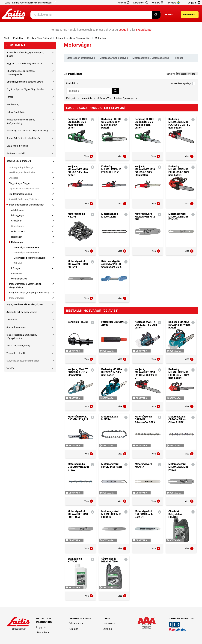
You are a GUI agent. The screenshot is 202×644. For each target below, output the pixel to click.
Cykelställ (13, 178)
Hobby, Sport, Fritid (16, 112)
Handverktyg (13, 104)
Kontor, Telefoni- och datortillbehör (23, 138)
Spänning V (103, 98)
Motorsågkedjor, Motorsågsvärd (30, 258)
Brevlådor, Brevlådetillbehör (22, 172)
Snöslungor (17, 274)
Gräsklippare (17, 226)
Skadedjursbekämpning (20, 194)
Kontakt (158, 3)
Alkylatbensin (18, 210)
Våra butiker (76, 624)
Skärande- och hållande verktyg (22, 312)
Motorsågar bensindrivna (26, 253)
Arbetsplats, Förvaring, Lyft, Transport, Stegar (25, 54)
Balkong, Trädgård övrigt (21, 167)
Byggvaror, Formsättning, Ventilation (24, 63)
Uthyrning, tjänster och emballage (23, 361)
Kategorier (71, 98)
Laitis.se (107, 629)
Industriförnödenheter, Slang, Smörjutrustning (21, 121)
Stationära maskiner (16, 327)
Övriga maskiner (19, 279)
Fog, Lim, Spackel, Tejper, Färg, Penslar (25, 89)
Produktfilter (72, 83)
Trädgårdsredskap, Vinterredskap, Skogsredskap (25, 286)
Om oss (124, 3)
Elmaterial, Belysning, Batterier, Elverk (25, 82)
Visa (89, 156)
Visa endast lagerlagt (183, 83)
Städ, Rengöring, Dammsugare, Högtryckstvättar (22, 337)
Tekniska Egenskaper (124, 98)
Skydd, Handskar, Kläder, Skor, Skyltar (25, 304)
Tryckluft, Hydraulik (16, 353)
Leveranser (141, 3)
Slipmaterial (12, 320)
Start (7, 38)
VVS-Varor (12, 368)
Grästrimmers (18, 231)
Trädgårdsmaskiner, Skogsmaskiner (73, 38)
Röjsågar (16, 268)
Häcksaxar (16, 237)
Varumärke (87, 98)
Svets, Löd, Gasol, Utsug (18, 346)
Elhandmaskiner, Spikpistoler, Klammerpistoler (21, 73)
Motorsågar (101, 38)
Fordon (10, 97)
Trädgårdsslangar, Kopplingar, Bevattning (29, 293)
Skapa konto (43, 633)
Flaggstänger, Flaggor (20, 183)
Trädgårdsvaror (16, 298)
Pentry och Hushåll (16, 153)
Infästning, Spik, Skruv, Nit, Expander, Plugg (27, 131)
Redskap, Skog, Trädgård (39, 38)
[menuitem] (176, 3)
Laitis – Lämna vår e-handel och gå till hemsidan (30, 3)
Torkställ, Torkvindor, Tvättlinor (24, 199)
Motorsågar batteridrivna (26, 248)
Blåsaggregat (18, 215)
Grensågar (16, 221)
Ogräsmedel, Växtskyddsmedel (24, 189)
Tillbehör (18, 263)
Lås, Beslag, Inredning (17, 146)
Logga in (41, 627)
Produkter (18, 38)
